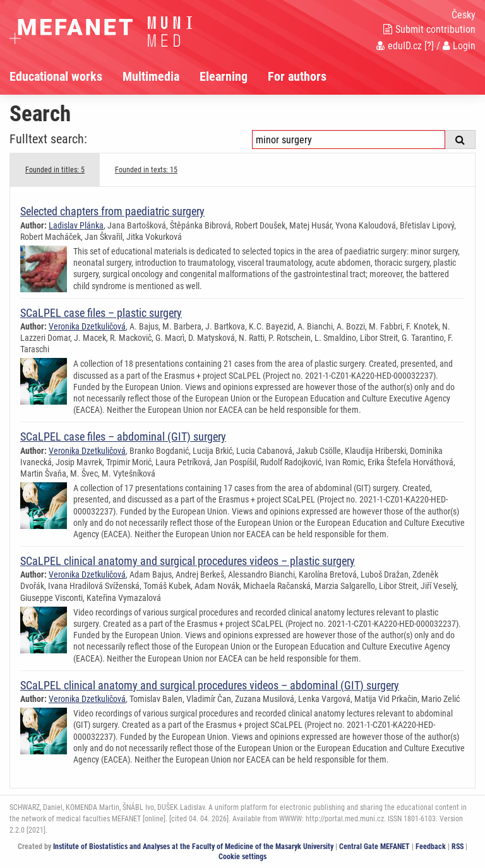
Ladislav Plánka (76, 225)
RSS (458, 847)
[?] (429, 46)
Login (459, 46)
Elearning (224, 76)
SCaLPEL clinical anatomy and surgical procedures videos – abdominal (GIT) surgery (210, 685)
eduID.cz (399, 46)
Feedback (431, 847)
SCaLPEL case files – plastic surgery (101, 313)
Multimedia (151, 76)
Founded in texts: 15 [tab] (146, 170)
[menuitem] (66, 76)
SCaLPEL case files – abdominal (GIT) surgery (123, 437)
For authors (297, 76)
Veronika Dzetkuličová (87, 326)
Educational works (56, 76)
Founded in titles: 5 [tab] (55, 170)
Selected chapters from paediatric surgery (112, 211)
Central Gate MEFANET (374, 847)
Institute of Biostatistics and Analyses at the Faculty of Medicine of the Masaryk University (193, 847)
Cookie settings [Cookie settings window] (242, 857)
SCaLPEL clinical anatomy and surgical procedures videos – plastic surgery (188, 561)
